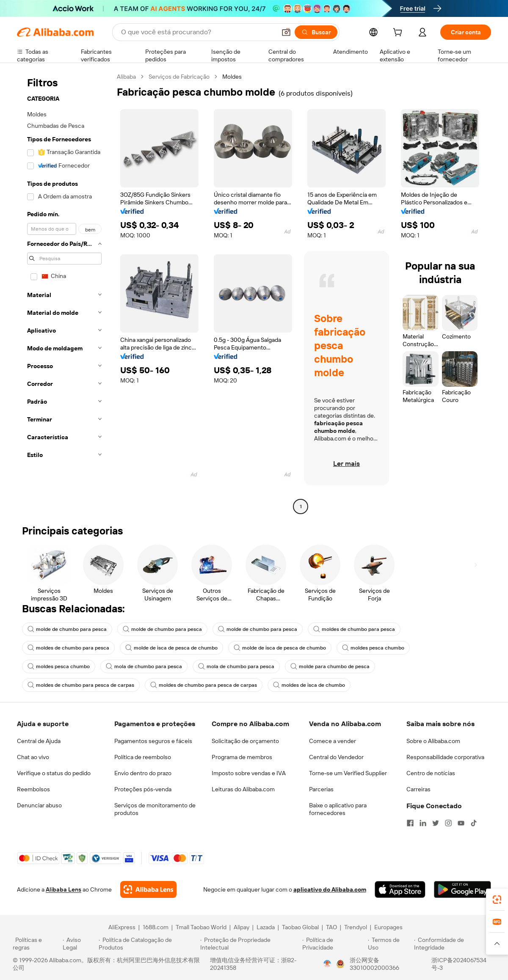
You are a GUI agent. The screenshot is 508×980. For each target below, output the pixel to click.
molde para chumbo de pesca (330, 666)
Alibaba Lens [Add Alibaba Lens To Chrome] (63, 889)
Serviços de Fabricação (179, 77)
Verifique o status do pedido (54, 773)
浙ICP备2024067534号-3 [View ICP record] (459, 964)
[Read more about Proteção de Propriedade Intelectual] (250, 944)
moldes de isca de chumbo (309, 685)
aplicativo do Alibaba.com (330, 889)
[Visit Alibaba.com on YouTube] (461, 823)
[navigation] (64, 293)
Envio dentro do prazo (143, 773)
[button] (286, 32)
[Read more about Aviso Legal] (80, 944)
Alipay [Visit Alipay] (242, 927)
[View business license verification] (327, 964)
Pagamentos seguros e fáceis (153, 741)
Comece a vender (333, 741)
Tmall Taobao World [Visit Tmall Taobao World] (201, 927)
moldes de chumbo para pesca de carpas (81, 685)
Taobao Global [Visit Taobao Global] (300, 927)
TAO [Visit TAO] (331, 927)
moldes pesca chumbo (373, 648)
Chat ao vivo (33, 757)
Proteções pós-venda (143, 789)
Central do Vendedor (336, 757)
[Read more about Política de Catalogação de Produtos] (148, 944)
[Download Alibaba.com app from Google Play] (462, 889)
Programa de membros (242, 757)
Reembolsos (33, 789)
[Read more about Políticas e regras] (36, 944)
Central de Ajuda (39, 741)
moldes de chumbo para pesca (354, 629)
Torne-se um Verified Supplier (348, 773)
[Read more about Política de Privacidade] (334, 944)
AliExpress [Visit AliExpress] (122, 927)
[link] (497, 900)
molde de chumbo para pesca (67, 629)
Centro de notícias (431, 773)
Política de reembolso (143, 757)
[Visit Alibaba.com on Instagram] (448, 823)
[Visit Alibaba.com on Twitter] (436, 823)
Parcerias (321, 789)
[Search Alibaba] (198, 32)
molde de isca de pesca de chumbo (171, 648)
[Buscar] (316, 32)
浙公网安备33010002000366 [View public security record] (374, 964)
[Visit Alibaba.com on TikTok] (474, 823)
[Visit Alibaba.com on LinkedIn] (423, 823)
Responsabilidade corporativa (445, 757)
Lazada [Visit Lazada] (266, 927)
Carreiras (418, 789)
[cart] (399, 33)
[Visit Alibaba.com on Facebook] (410, 823)
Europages (388, 927)
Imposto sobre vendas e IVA (249, 773)
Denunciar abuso (39, 805)
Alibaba (126, 77)
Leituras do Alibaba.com (243, 789)
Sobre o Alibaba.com (433, 741)
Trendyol (356, 927)
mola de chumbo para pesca (144, 666)
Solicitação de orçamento (245, 741)
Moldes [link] (232, 77)
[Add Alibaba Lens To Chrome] (148, 889)
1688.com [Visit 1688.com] (156, 927)
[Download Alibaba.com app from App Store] (400, 889)
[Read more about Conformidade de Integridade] (455, 944)
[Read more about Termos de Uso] (390, 944)
